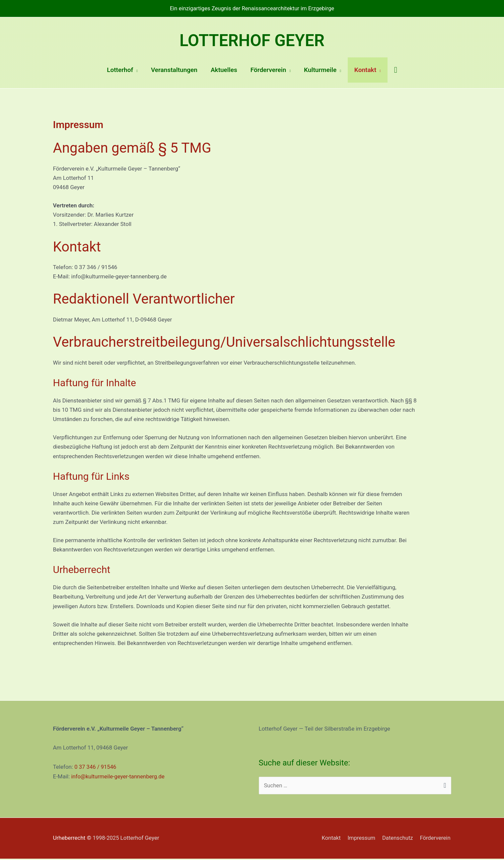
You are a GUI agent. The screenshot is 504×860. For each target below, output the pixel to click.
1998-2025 (126, 839)
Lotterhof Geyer (252, 41)
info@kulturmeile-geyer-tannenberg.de (119, 777)
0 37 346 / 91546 (96, 768)
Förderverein (435, 839)
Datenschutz (397, 839)
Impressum (360, 839)
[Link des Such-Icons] (396, 71)
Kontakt (329, 839)
